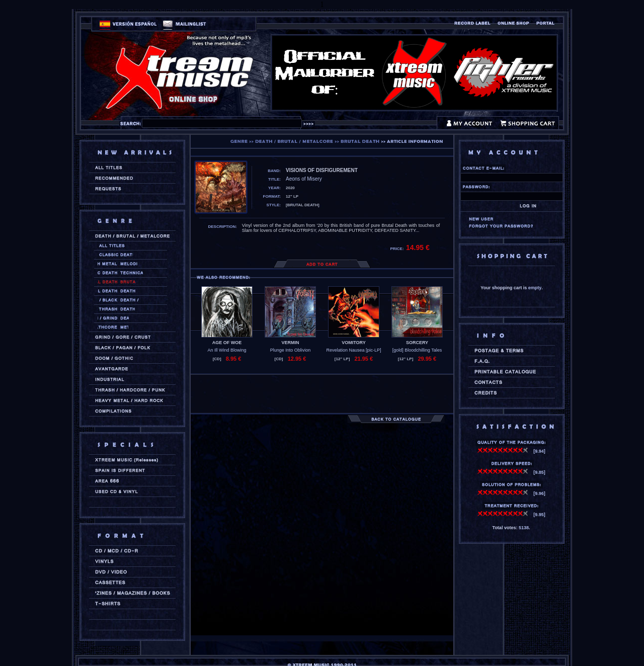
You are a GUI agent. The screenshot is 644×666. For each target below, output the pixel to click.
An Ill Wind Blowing (227, 350)
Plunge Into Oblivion (291, 350)
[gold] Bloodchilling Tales (417, 350)
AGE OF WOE (227, 343)
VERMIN (290, 343)
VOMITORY (354, 343)
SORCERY (417, 343)
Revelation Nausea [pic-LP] (353, 350)
